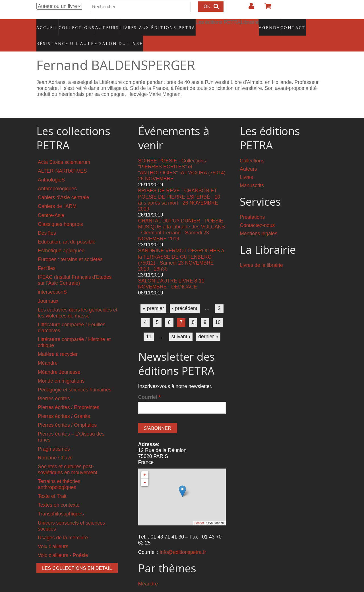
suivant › (181, 324)
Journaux (48, 289)
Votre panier (265, 8)
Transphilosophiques (61, 502)
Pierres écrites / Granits (64, 404)
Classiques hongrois (60, 212)
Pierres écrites (54, 387)
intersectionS (52, 280)
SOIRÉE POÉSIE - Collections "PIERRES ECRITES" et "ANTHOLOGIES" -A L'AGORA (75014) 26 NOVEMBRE (182, 158)
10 (218, 310)
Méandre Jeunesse (59, 360)
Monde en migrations (61, 369)
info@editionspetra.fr (183, 540)
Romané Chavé (55, 445)
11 (149, 324)
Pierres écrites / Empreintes (69, 395)
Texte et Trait (52, 484)
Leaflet (199, 511)
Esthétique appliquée (61, 239)
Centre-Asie (51, 203)
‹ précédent (185, 296)
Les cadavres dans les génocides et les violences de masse (78, 301)
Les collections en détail (77, 556)
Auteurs (104, 24)
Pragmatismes (54, 437)
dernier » (208, 324)
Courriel (149, 385)
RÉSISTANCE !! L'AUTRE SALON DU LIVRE (76, 34)
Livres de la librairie (261, 253)
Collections (75, 24)
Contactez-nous (257, 213)
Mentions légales (258, 222)
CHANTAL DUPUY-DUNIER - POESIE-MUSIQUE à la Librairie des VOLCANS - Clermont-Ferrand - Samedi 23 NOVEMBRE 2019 (182, 218)
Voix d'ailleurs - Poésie (63, 543)
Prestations (252, 205)
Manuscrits (252, 174)
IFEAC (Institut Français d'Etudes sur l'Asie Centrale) (75, 268)
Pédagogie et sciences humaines (75, 378)
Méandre (48, 351)
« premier (153, 296)
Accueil (48, 24)
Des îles (47, 221)
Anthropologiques (57, 177)
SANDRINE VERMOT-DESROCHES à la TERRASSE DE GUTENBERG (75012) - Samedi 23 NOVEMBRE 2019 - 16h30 (181, 248)
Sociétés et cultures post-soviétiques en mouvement (68, 458)
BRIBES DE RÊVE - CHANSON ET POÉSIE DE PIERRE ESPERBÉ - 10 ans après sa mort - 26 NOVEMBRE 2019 (179, 188)
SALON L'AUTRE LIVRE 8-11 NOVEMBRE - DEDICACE (171, 272)
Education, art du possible (67, 230)
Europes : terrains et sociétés (70, 247)
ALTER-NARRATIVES (62, 159)
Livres (246, 165)
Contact (273, 24)
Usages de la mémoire (63, 526)
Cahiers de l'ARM (57, 194)
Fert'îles (47, 256)
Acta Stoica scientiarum (64, 150)
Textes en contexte (59, 493)
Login (249, 8)
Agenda (249, 24)
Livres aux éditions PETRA (145, 24)
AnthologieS (51, 168)
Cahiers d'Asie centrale (63, 185)
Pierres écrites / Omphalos (67, 413)
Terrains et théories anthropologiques (59, 472)
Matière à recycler (58, 342)
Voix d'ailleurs (53, 535)
